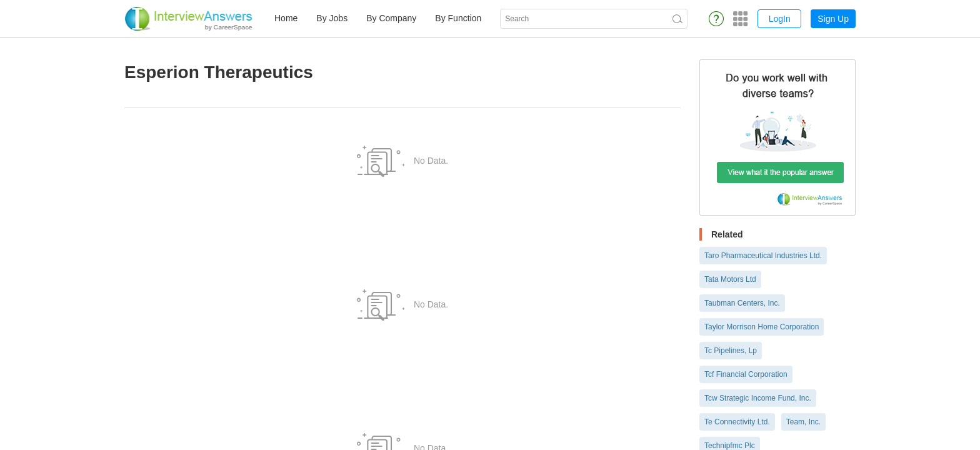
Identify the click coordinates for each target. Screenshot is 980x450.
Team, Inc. (803, 422)
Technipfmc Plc (730, 446)
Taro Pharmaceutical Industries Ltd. (763, 256)
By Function (458, 18)
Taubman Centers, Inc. (742, 303)
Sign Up (833, 19)
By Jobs (332, 18)
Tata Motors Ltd (730, 279)
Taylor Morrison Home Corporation (762, 327)
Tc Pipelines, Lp (731, 351)
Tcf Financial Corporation (746, 374)
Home (286, 18)
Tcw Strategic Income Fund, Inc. (758, 398)
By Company (391, 18)
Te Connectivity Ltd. (737, 422)
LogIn (780, 19)
